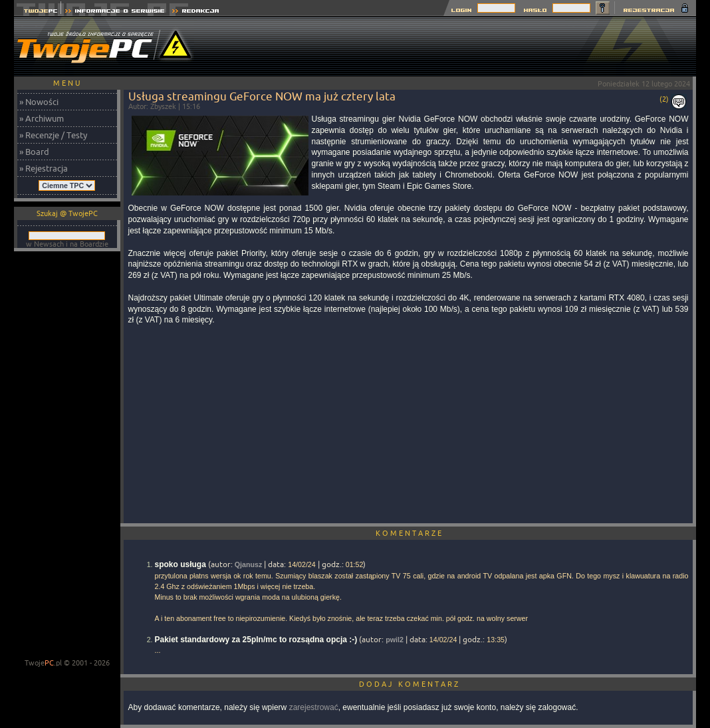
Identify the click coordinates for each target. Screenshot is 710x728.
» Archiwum (42, 118)
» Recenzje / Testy (53, 135)
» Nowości (39, 102)
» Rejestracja (44, 168)
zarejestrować (314, 707)
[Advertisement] (454, 47)
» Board (34, 152)
